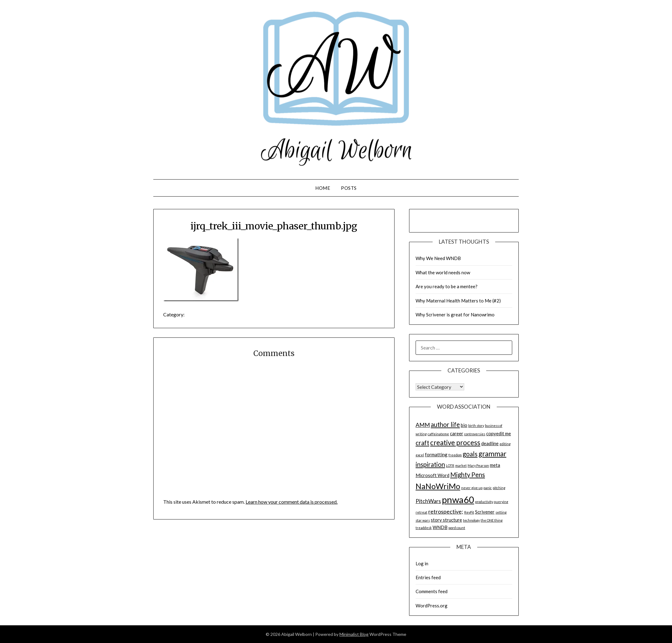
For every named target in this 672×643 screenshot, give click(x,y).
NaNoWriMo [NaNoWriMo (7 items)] (438, 486)
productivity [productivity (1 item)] (484, 502)
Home (323, 188)
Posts (349, 188)
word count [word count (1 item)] (457, 528)
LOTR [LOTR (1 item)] (450, 465)
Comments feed (432, 591)
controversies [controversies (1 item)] (475, 434)
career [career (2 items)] (457, 433)
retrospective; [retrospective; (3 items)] (446, 511)
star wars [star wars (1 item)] (423, 520)
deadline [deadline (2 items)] (490, 443)
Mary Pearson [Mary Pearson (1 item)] (478, 465)
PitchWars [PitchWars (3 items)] (428, 501)
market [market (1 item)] (461, 465)
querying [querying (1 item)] (501, 502)
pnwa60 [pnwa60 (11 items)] (458, 500)
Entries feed (428, 577)
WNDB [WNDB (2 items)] (440, 527)
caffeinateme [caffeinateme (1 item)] (438, 434)
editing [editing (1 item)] (505, 444)
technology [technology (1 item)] (471, 520)
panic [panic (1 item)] (488, 488)
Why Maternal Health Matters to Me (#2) (458, 301)
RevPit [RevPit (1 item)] (469, 512)
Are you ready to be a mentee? (447, 286)
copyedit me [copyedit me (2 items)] (499, 433)
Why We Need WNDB (438, 258)
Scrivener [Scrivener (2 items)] (485, 512)
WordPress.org (432, 606)
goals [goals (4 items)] (470, 454)
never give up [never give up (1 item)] (472, 488)
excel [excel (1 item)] (420, 455)
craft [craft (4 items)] (422, 443)
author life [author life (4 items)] (445, 424)
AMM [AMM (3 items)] (423, 425)
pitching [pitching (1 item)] (499, 488)
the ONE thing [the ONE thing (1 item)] (492, 520)
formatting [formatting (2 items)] (436, 454)
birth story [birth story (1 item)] (476, 426)
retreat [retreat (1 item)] (421, 512)
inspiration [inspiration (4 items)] (430, 464)
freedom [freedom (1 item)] (455, 455)
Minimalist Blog (354, 634)
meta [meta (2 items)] (495, 465)
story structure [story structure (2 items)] (446, 520)
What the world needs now (443, 272)
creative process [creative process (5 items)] (455, 443)
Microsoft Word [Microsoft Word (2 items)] (432, 475)
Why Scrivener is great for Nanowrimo (455, 315)
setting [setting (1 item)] (501, 512)
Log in (422, 563)
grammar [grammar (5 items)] (492, 454)
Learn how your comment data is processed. (292, 502)
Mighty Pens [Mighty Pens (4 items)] (468, 475)
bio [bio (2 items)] (464, 425)
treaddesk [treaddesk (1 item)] (424, 528)
